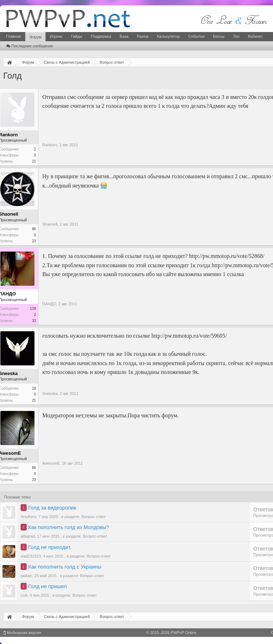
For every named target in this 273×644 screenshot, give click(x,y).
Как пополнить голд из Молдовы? (68, 527)
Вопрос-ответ (93, 517)
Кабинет (255, 36)
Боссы (219, 36)
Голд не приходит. (50, 547)
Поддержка (101, 36)
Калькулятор (168, 36)
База (124, 36)
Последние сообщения (30, 46)
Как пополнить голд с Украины (65, 567)
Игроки (56, 36)
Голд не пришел (47, 586)
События (196, 36)
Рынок (143, 36)
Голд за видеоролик (52, 508)
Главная (14, 36)
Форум (35, 37)
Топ (236, 36)
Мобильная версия (22, 633)
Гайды (76, 36)
